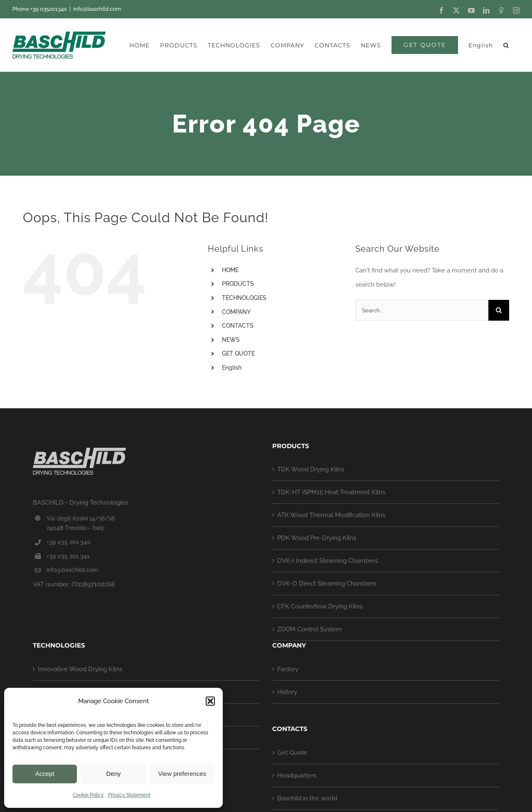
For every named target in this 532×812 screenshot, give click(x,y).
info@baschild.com (97, 9)
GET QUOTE (238, 353)
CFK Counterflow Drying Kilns (320, 606)
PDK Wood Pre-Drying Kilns (317, 538)
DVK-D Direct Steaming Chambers (327, 584)
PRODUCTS (238, 284)
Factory (288, 669)
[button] (210, 701)
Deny (113, 774)
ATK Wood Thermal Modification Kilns (331, 515)
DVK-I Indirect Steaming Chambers (328, 561)
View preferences (182, 774)
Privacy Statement (129, 795)
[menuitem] (481, 45)
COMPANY (236, 312)
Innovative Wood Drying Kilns (80, 669)
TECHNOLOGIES (244, 298)
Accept (45, 774)
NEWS (231, 340)
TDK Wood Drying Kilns (311, 469)
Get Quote (292, 753)
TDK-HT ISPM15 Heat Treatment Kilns (331, 492)
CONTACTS (238, 326)
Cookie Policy (88, 795)
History (287, 692)
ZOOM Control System (309, 629)
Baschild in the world (307, 798)
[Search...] (422, 310)
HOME (230, 270)
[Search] (499, 310)
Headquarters (297, 775)
